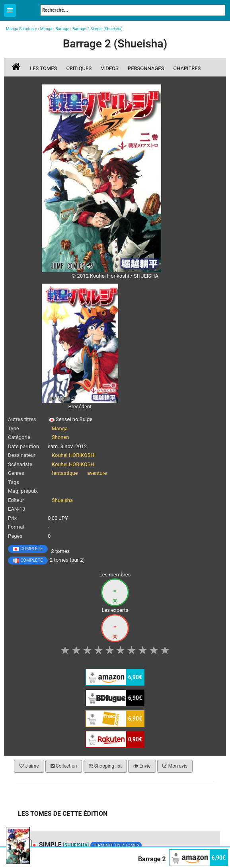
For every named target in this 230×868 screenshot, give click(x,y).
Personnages (146, 68)
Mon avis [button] (175, 766)
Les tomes (43, 68)
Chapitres (187, 68)
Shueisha (62, 500)
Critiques (79, 68)
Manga (28, 11)
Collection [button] (64, 766)
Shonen (60, 437)
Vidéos (109, 68)
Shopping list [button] (105, 766)
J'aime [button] (29, 766)
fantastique (65, 473)
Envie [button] (142, 766)
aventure (97, 473)
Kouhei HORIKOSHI (74, 455)
